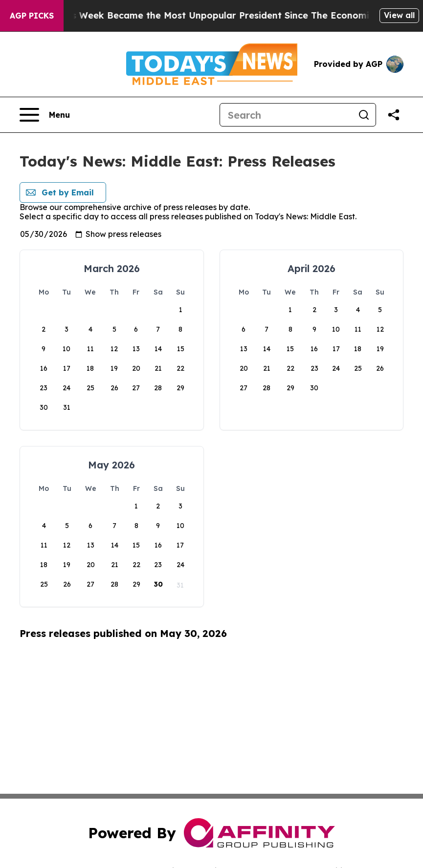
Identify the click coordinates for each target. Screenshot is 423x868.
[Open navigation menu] (45, 115)
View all (399, 15)
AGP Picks (32, 16)
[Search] (286, 115)
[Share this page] (394, 115)
